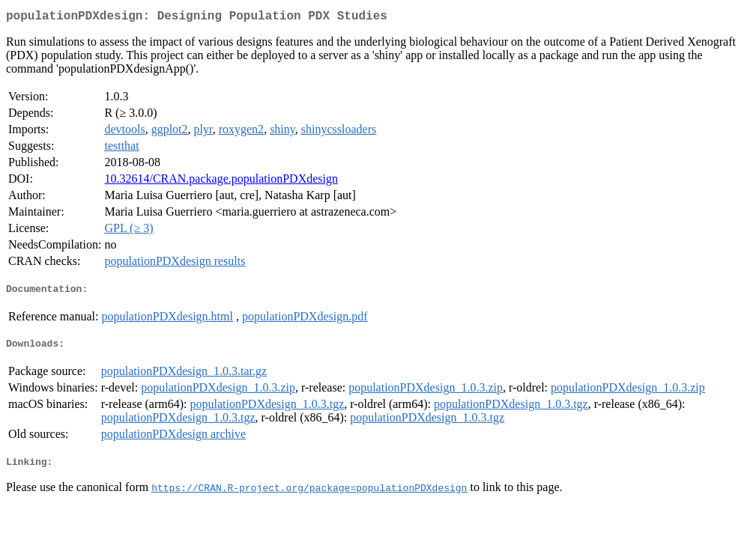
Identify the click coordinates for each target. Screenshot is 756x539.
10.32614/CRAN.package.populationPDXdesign (221, 182)
